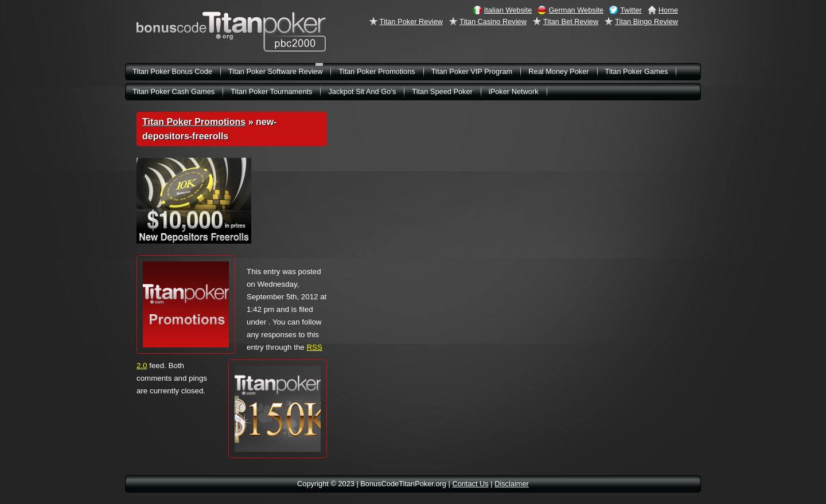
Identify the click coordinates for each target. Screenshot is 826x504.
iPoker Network (514, 91)
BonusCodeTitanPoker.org (231, 32)
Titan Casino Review (493, 22)
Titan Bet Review (571, 22)
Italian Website (508, 10)
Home (668, 10)
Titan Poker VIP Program (472, 71)
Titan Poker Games (637, 71)
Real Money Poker (558, 71)
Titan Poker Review (411, 22)
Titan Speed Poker (442, 91)
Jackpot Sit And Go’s (362, 91)
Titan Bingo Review (646, 22)
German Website (576, 10)
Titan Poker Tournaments (271, 91)
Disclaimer (512, 484)
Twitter (631, 10)
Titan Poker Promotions (194, 122)
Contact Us (470, 484)
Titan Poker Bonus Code (172, 71)
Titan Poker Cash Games (174, 91)
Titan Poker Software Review (276, 71)
